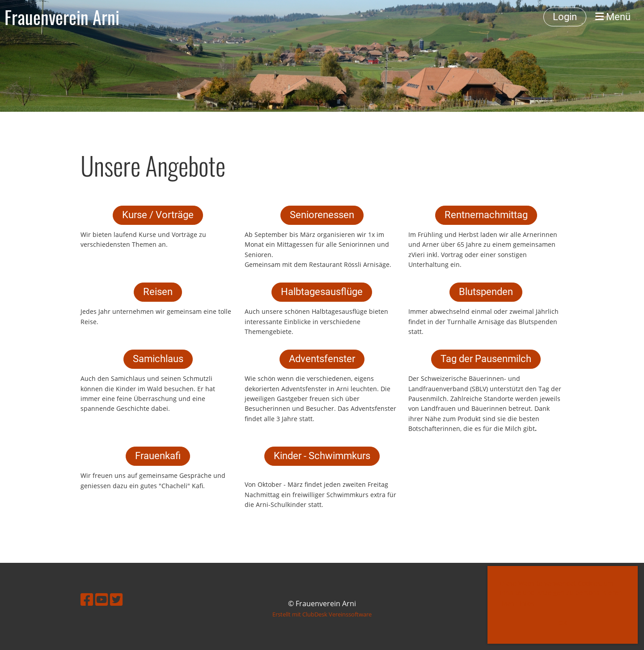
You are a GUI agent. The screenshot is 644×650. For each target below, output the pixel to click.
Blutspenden (486, 292)
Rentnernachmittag (486, 215)
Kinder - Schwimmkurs (322, 456)
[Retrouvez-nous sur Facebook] (87, 599)
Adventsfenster (322, 359)
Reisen (158, 292)
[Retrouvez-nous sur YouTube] (102, 599)
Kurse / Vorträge (158, 215)
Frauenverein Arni (62, 17)
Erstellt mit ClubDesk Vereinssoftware (322, 614)
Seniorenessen (322, 215)
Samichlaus (158, 359)
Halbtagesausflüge (322, 292)
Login (565, 17)
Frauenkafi (158, 456)
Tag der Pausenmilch (486, 359)
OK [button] (563, 623)
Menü (613, 17)
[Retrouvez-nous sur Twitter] (116, 599)
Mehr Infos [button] (518, 603)
